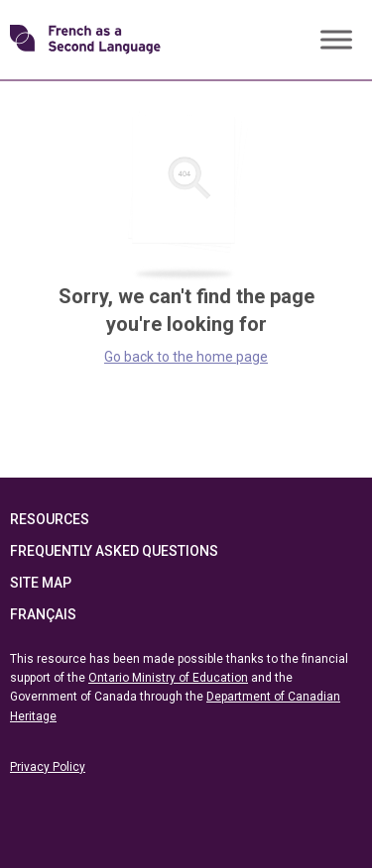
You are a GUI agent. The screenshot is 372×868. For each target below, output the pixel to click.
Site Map (41, 583)
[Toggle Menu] (336, 39)
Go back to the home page (186, 357)
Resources (50, 519)
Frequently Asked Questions (114, 551)
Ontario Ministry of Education (168, 678)
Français (43, 614)
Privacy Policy (48, 767)
